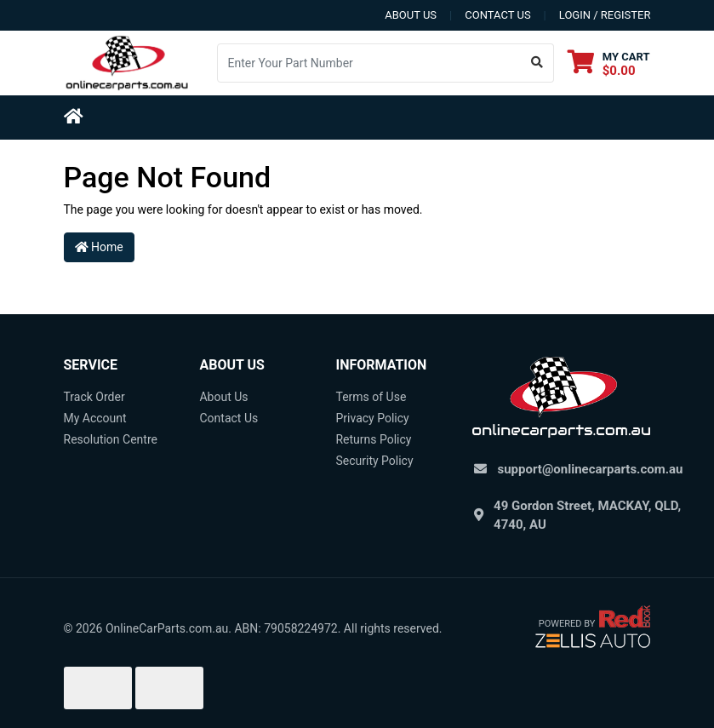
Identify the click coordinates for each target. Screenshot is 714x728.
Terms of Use (371, 397)
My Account (95, 418)
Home (99, 247)
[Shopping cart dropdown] (609, 63)
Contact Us (228, 418)
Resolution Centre (111, 439)
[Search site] (537, 63)
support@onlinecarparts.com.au (591, 469)
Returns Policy (373, 439)
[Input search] (369, 63)
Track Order (94, 397)
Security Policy (374, 461)
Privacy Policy (372, 418)
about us (411, 15)
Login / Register (605, 15)
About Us (223, 397)
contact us (497, 15)
